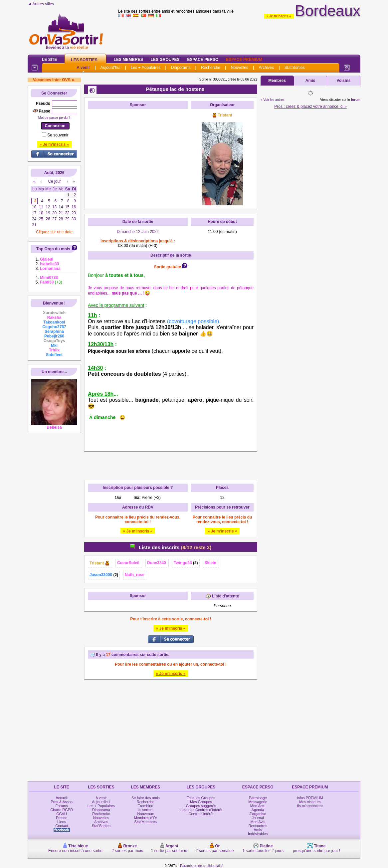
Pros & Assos (61, 802)
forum (356, 100)
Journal (258, 818)
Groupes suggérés (201, 806)
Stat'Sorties (295, 68)
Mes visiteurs (310, 802)
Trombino (145, 806)
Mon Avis (258, 822)
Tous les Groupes (201, 798)
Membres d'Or (146, 818)
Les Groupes (165, 60)
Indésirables (258, 834)
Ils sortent (146, 810)
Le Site (49, 60)
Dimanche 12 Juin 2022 (138, 232)
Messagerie (258, 802)
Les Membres (128, 60)
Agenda (258, 810)
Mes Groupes (201, 802)
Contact (62, 826)
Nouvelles (239, 68)
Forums (62, 806)
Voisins (344, 81)
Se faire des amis (146, 798)
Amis (310, 81)
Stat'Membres (146, 822)
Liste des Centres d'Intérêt (201, 810)
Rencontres (258, 826)
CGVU (62, 814)
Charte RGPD (62, 810)
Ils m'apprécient (310, 806)
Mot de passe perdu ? (54, 118)
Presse (62, 818)
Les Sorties (84, 60)
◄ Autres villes (41, 4)
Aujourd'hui (110, 68)
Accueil (61, 798)
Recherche (211, 68)
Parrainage (258, 798)
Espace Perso (203, 60)
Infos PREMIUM (310, 798)
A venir (83, 68)
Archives (266, 68)
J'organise (258, 814)
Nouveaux (146, 814)
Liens (62, 822)
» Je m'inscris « (279, 16)
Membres (277, 81)
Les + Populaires (146, 68)
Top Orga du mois (53, 249)
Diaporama (181, 68)
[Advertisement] (138, 154)
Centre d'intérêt (201, 814)
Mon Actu (258, 806)
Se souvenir (58, 135)
